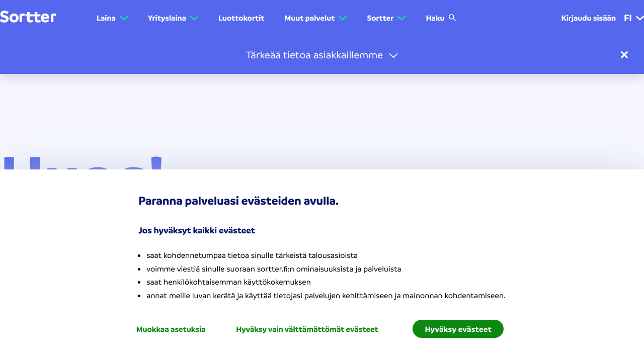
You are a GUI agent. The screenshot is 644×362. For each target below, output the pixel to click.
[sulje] (624, 55)
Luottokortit (242, 18)
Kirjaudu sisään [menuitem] (588, 18)
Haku (441, 18)
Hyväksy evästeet (458, 329)
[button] (322, 55)
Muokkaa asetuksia (171, 329)
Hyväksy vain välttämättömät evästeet (307, 329)
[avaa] (393, 55)
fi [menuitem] (634, 18)
